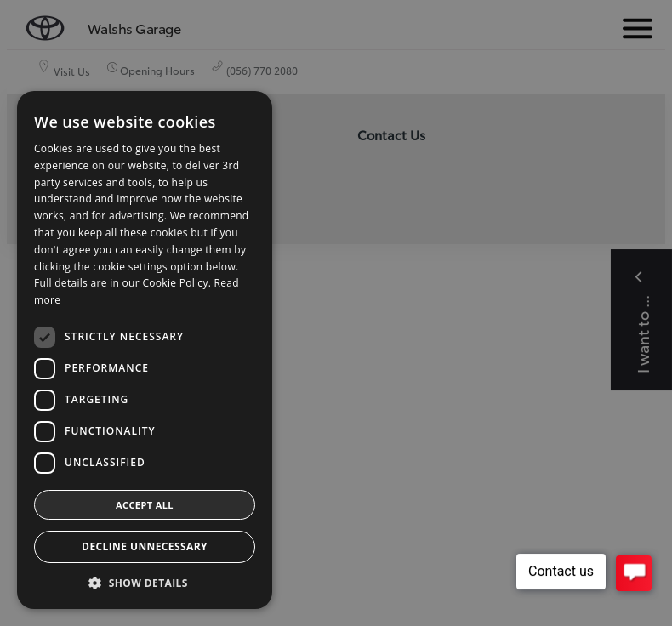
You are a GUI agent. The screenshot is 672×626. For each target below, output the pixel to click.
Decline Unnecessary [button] (145, 546)
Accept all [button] (145, 505)
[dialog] (336, 313)
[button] (145, 583)
